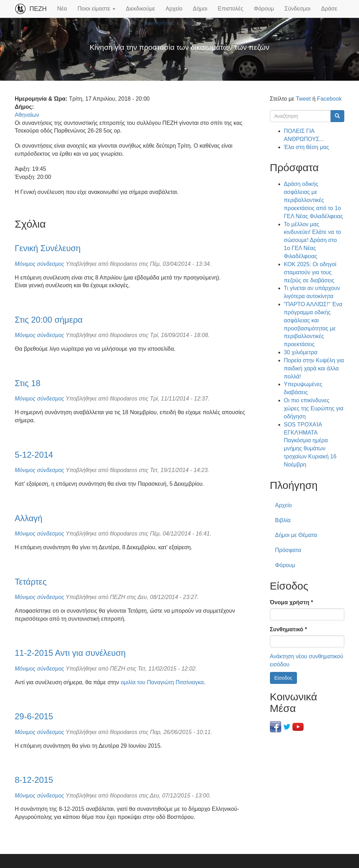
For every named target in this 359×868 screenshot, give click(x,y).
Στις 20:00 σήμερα (49, 320)
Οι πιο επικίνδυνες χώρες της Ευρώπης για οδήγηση (314, 408)
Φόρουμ (264, 9)
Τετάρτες (31, 582)
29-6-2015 (34, 716)
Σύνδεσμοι (298, 9)
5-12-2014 (34, 455)
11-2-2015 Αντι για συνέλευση (70, 653)
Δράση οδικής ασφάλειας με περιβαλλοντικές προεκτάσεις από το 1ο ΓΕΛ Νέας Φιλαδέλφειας (314, 200)
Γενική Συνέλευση (48, 248)
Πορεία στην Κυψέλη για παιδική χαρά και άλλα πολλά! (314, 368)
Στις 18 (28, 383)
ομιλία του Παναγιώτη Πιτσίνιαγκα (162, 682)
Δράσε (329, 9)
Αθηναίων (27, 115)
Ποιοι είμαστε (96, 9)
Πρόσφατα (288, 550)
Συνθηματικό (289, 629)
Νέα (62, 9)
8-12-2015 (34, 780)
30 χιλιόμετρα (301, 352)
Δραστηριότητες (160, 23)
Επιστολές (231, 9)
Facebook (329, 99)
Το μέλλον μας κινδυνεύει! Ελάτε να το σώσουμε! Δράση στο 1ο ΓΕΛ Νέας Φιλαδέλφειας (313, 240)
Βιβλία (283, 520)
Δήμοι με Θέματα (296, 535)
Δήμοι (200, 9)
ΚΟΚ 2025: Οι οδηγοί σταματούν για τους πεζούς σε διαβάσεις (310, 272)
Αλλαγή (29, 518)
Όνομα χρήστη (292, 602)
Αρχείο (174, 9)
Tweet (303, 99)
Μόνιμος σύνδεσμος (39, 264)
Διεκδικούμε (140, 9)
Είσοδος (283, 678)
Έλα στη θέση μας (307, 147)
